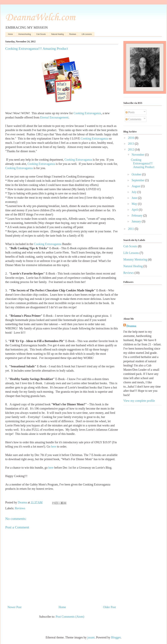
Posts (130, 112)
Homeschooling (25, 34)
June (135, 198)
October (137, 174)
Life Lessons (87, 34)
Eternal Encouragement (54, 117)
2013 (131, 144)
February (137, 215)
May (135, 204)
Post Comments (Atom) (70, 617)
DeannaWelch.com (40, 18)
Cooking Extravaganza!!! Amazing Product (143, 163)
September (138, 180)
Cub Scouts (41, 34)
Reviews (73, 34)
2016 (131, 138)
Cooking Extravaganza (87, 113)
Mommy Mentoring (135, 259)
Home (10, 34)
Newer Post (15, 607)
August (136, 186)
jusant (91, 637)
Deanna (131, 326)
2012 (131, 149)
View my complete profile (139, 401)
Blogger (116, 637)
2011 (131, 229)
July (135, 192)
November (138, 155)
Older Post (109, 607)
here (54, 446)
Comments (133, 119)
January (137, 221)
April (135, 210)
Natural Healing (58, 34)
